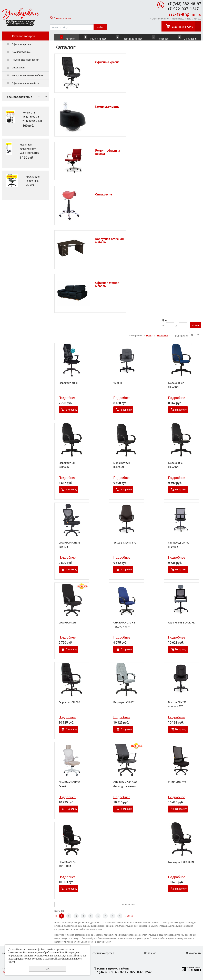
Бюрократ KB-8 (68, 383)
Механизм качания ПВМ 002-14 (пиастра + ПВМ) (29, 151)
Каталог (70, 36)
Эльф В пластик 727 (125, 543)
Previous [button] (39, 97)
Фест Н (118, 383)
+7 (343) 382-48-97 (184, 4)
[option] (25, 121)
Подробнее (67, 398)
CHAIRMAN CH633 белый (69, 784)
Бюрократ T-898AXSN (181, 862)
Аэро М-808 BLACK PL (181, 623)
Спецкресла (18, 68)
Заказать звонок (61, 18)
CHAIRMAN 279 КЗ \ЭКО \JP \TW (124, 625)
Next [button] (46, 97)
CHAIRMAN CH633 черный (69, 545)
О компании (191, 36)
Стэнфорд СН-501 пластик (179, 545)
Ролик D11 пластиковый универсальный (32, 117)
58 (128, 916)
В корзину (71, 410)
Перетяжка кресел (132, 36)
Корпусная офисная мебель (27, 75)
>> (132, 916)
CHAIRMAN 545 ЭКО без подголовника (125, 784)
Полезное (163, 36)
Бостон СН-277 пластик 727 (177, 704)
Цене (149, 336)
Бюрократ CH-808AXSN (67, 465)
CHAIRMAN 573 (177, 782)
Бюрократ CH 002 (69, 702)
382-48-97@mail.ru (185, 14)
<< (56, 916)
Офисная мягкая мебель (26, 83)
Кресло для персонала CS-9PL (33, 181)
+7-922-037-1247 (138, 972)
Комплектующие (21, 52)
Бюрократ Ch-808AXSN (177, 385)
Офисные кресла (21, 44)
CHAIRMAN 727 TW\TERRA (68, 864)
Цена (165, 320)
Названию (163, 336)
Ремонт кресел (98, 36)
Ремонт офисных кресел (26, 60)
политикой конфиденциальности (63, 959)
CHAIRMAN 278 (68, 623)
